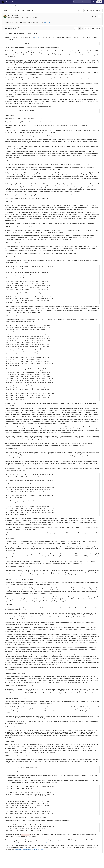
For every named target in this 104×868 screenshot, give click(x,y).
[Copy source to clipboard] (82, 28)
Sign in (99, 2)
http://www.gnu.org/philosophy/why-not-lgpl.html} (40, 855)
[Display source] (76, 28)
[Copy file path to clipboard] (23, 28)
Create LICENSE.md (17, 15)
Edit (93, 28)
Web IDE (98, 28)
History (92, 10)
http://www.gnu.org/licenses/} (56, 848)
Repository (22, 6)
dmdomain (25, 10)
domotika (8, 6)
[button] (2, 866)
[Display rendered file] (79, 28)
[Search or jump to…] (82, 2)
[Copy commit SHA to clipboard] (99, 16)
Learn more (51, 22)
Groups (14, 2)
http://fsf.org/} (42, 37)
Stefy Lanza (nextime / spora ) (20, 17)
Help (25, 2)
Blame (86, 10)
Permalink (99, 10)
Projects (8, 2)
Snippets (20, 2)
